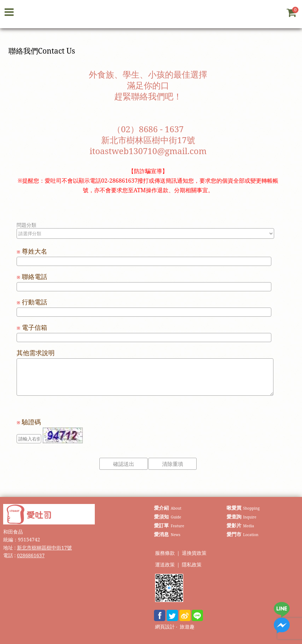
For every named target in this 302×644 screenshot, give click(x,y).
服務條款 (165, 553)
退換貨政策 (194, 553)
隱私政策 (192, 565)
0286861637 (31, 555)
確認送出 (124, 464)
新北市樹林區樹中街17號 (44, 548)
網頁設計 (165, 627)
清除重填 (173, 464)
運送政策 (165, 565)
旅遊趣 (187, 627)
